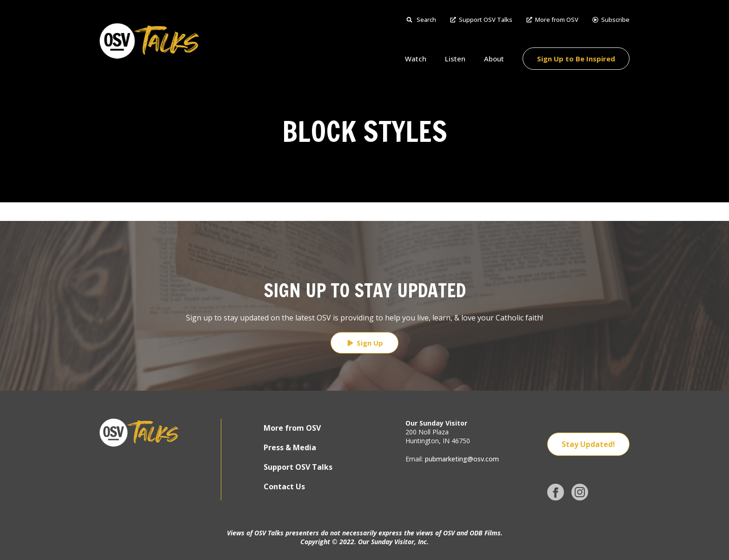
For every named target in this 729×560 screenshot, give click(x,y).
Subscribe (611, 20)
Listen (455, 59)
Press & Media (290, 447)
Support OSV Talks (481, 20)
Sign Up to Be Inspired (576, 59)
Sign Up (364, 343)
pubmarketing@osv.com (462, 459)
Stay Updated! (588, 444)
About (494, 59)
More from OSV (552, 20)
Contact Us (284, 487)
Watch (416, 59)
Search (421, 20)
